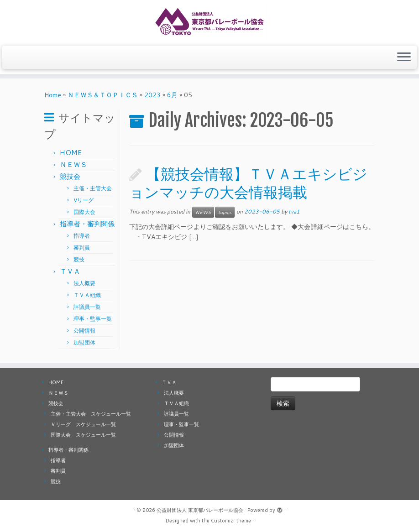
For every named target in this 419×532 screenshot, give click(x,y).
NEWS (203, 212)
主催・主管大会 (93, 188)
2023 (152, 95)
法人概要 (84, 283)
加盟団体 (84, 342)
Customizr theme (231, 521)
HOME (71, 153)
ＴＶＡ (70, 271)
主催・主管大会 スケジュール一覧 (91, 414)
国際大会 (84, 212)
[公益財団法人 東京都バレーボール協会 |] (209, 22)
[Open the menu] (404, 57)
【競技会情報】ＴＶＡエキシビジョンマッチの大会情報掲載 (248, 183)
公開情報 (84, 331)
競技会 (70, 176)
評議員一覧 (87, 307)
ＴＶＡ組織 (87, 295)
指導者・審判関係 (87, 224)
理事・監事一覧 (93, 319)
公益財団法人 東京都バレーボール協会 (200, 510)
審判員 (82, 248)
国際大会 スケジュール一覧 (83, 435)
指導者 (82, 236)
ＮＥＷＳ (73, 164)
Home (53, 95)
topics (225, 212)
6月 (172, 95)
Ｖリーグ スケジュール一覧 (83, 424)
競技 (79, 259)
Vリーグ (84, 200)
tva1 (294, 211)
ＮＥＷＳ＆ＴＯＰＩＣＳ (103, 95)
